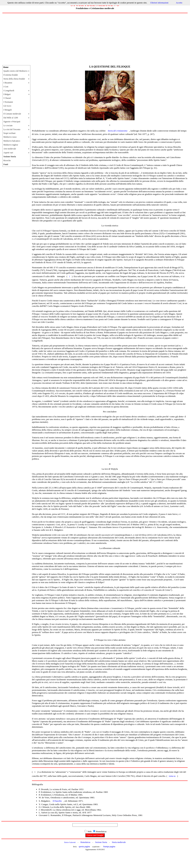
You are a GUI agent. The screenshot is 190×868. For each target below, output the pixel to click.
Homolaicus (85, 842)
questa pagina (84, 847)
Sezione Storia (101, 842)
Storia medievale (119, 842)
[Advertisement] (95, 39)
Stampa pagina (109, 847)
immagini (61, 276)
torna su (172, 776)
